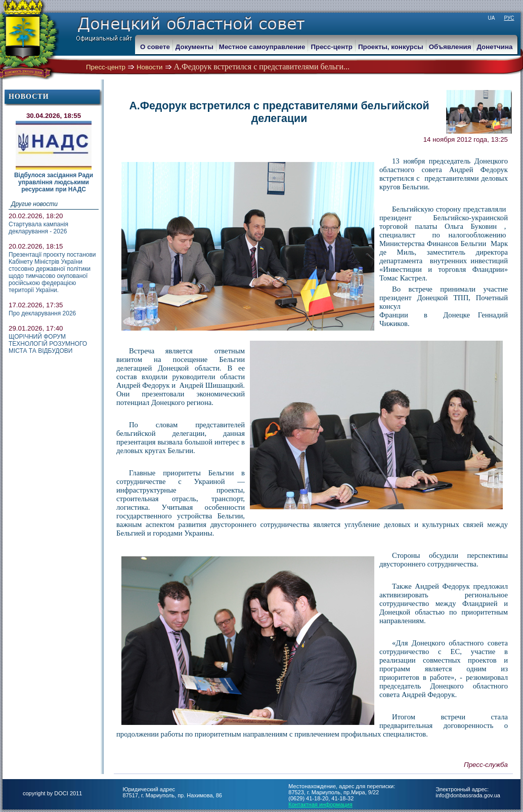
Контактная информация (320, 804)
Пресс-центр (106, 67)
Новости (150, 67)
